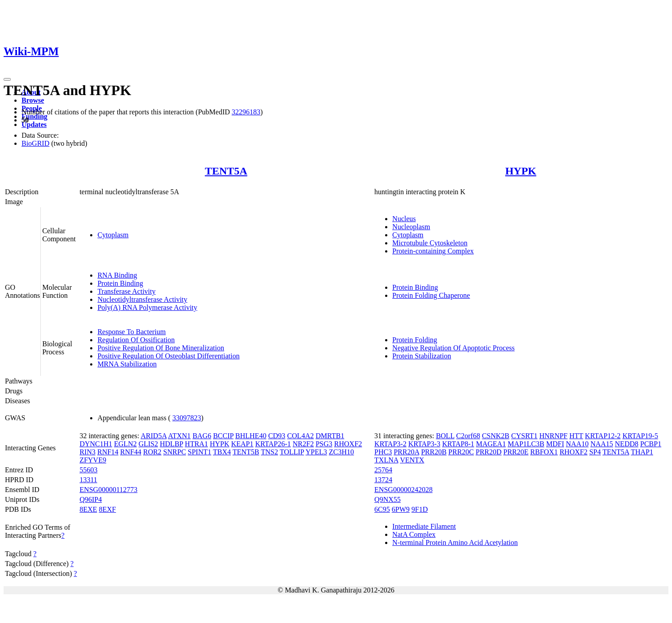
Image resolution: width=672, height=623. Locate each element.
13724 (383, 480)
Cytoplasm (113, 235)
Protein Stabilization (422, 356)
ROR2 (152, 452)
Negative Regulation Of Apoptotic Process (453, 348)
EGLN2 (125, 444)
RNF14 (108, 452)
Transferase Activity (126, 291)
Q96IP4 (91, 499)
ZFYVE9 (93, 460)
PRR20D (489, 452)
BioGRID (35, 143)
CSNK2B (496, 436)
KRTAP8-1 (458, 444)
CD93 (277, 436)
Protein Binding (120, 283)
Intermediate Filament (424, 526)
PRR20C (461, 452)
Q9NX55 (388, 499)
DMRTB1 (330, 436)
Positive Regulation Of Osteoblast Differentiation (168, 356)
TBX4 (222, 452)
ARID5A (154, 436)
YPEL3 (316, 452)
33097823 (186, 418)
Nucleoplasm (411, 227)
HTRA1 (196, 444)
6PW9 (401, 509)
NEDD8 (627, 444)
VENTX (412, 460)
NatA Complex (414, 534)
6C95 (382, 509)
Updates (34, 124)
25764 (383, 470)
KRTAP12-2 (603, 436)
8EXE (88, 509)
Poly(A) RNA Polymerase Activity (147, 307)
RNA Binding (117, 275)
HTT (576, 436)
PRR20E (516, 452)
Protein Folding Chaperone (431, 295)
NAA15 (602, 444)
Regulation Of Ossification (136, 340)
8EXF (108, 509)
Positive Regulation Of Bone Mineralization (161, 348)
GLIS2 (148, 444)
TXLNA (386, 460)
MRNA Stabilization (127, 364)
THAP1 (642, 452)
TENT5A (226, 171)
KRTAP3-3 (425, 444)
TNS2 (269, 452)
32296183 (246, 112)
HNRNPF (553, 436)
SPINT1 (199, 452)
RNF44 (131, 452)
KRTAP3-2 (390, 444)
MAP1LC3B (526, 444)
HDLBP (172, 444)
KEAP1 (242, 444)
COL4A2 (300, 436)
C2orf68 (468, 436)
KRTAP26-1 (273, 444)
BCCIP (223, 436)
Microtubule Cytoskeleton (430, 243)
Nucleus (404, 219)
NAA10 (577, 444)
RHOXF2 (348, 444)
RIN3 (87, 452)
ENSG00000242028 (403, 490)
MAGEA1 (491, 444)
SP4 (595, 452)
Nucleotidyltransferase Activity (142, 299)
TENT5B (246, 452)
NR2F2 (303, 444)
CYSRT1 (524, 436)
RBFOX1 (544, 452)
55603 (88, 470)
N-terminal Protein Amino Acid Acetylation (455, 542)
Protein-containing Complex (433, 251)
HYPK (521, 171)
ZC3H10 (342, 452)
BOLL (445, 436)
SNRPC (175, 452)
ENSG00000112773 (108, 490)
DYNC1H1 (96, 444)
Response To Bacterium (131, 332)
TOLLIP (292, 452)
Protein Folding (415, 340)
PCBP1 (651, 444)
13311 (88, 480)
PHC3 (383, 452)
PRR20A (406, 452)
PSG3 (324, 444)
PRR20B (434, 452)
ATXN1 (180, 436)
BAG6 (202, 436)
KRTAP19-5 (640, 436)
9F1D (420, 509)
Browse (33, 100)
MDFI (555, 444)
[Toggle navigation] (7, 79)
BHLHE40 (251, 436)
